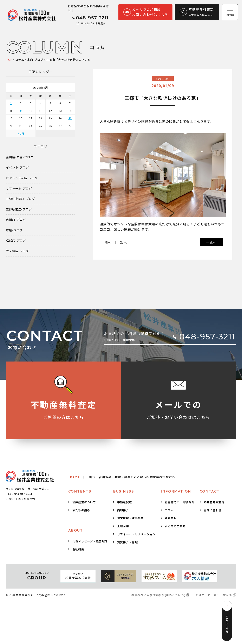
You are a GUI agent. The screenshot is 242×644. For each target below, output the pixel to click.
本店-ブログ (14, 230)
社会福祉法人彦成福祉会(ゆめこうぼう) (158, 595)
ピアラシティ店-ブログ (22, 178)
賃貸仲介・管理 (127, 542)
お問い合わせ (213, 510)
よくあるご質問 (175, 526)
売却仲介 (123, 510)
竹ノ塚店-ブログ (17, 251)
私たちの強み (81, 510)
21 (70, 118)
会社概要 (78, 549)
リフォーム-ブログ (19, 188)
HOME (122, 477)
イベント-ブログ (17, 167)
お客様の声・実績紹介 (180, 502)
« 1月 (21, 133)
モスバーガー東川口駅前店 (214, 595)
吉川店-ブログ (16, 220)
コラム (169, 510)
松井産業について (84, 502)
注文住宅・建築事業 (130, 518)
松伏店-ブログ (16, 240)
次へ (124, 243)
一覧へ (211, 242)
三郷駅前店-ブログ (19, 209)
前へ (108, 243)
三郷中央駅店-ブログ (20, 199)
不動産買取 (125, 502)
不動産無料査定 (214, 502)
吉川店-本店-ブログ (20, 157)
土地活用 (123, 526)
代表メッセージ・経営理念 (90, 541)
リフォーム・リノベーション (136, 534)
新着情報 (171, 518)
